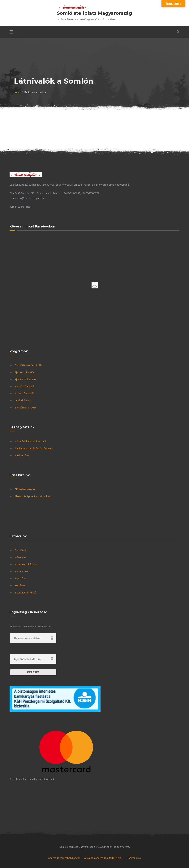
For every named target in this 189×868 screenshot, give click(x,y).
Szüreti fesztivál (24, 393)
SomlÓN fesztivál (25, 386)
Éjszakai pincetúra (25, 372)
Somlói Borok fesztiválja (29, 365)
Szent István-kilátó (26, 593)
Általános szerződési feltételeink (34, 448)
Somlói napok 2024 (26, 408)
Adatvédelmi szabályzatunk (31, 441)
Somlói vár (21, 550)
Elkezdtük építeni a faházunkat (32, 496)
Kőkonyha (21, 557)
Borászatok (21, 571)
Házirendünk (22, 455)
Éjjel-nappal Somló (25, 379)
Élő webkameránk (25, 489)
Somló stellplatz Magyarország (94, 13)
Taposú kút (21, 578)
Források (20, 585)
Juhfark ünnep (23, 400)
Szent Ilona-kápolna (26, 564)
